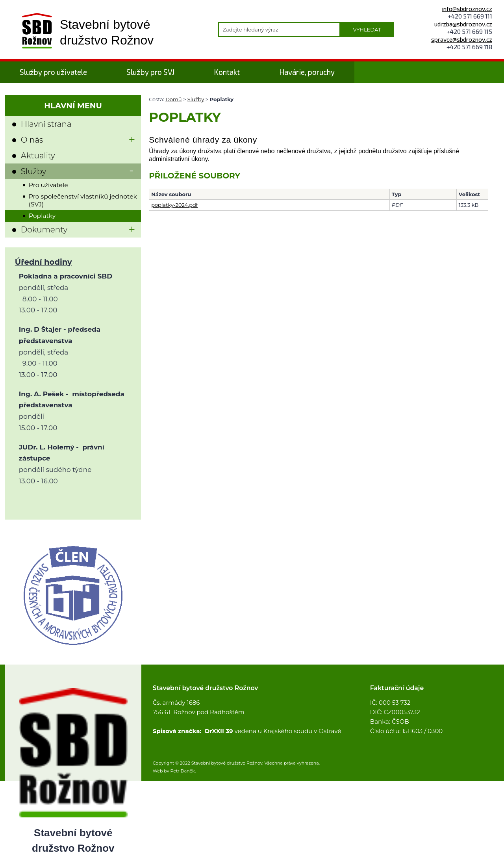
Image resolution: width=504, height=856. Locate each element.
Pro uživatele (48, 185)
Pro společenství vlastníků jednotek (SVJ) (83, 200)
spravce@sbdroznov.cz (462, 39)
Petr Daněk (183, 771)
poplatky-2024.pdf (174, 205)
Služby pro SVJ (150, 72)
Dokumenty (44, 230)
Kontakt (227, 72)
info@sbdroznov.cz (467, 8)
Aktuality (38, 156)
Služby (196, 99)
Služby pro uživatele (53, 72)
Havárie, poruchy (307, 72)
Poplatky (42, 216)
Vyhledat (367, 30)
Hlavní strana (46, 124)
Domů (173, 99)
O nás (32, 140)
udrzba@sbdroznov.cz (463, 24)
